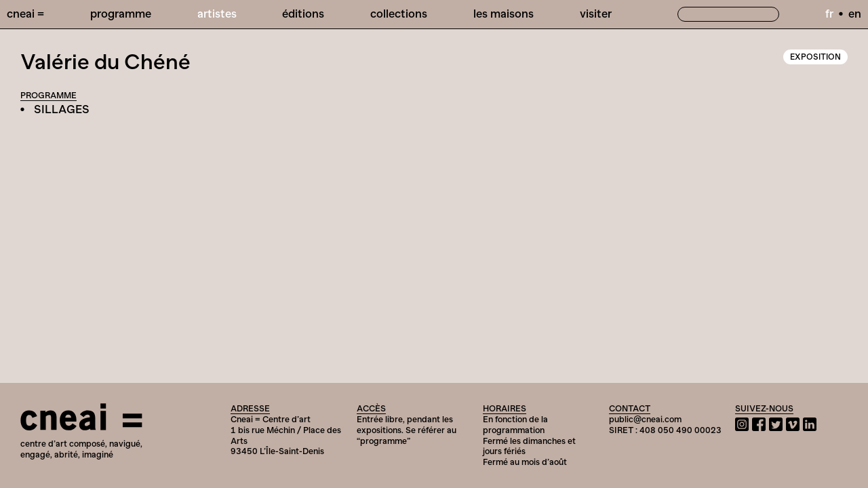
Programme (121, 14)
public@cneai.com (645, 419)
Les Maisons (504, 14)
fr (829, 14)
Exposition (815, 57)
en (855, 14)
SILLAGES (62, 109)
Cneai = (25, 14)
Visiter (596, 14)
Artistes (217, 14)
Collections (399, 14)
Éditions (303, 14)
